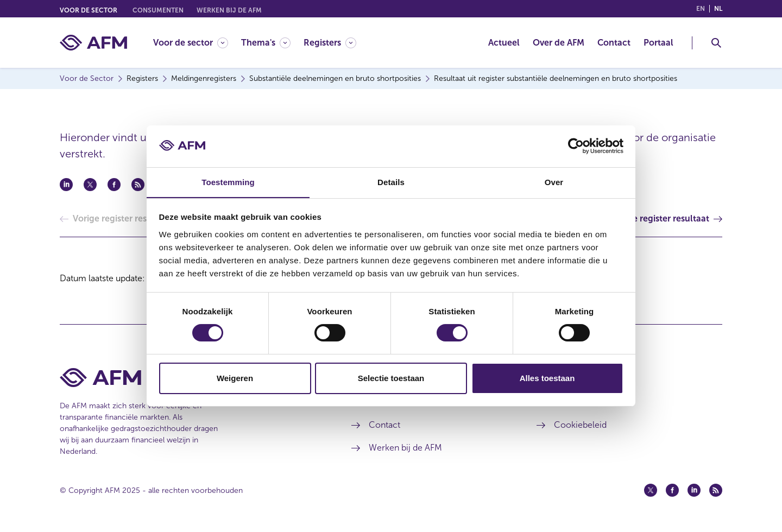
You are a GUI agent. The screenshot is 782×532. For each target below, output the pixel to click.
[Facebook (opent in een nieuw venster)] (672, 490)
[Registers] (330, 43)
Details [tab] (391, 182)
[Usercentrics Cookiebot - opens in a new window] (576, 146)
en (701, 9)
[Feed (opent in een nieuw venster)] (716, 490)
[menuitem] (197, 43)
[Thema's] (266, 43)
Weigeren (235, 378)
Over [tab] (554, 182)
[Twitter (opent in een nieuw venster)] (651, 490)
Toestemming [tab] (228, 182)
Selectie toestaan (391, 378)
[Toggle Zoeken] (716, 43)
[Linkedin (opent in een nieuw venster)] (694, 490)
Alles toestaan (547, 378)
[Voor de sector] (191, 43)
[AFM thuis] (93, 43)
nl (718, 9)
